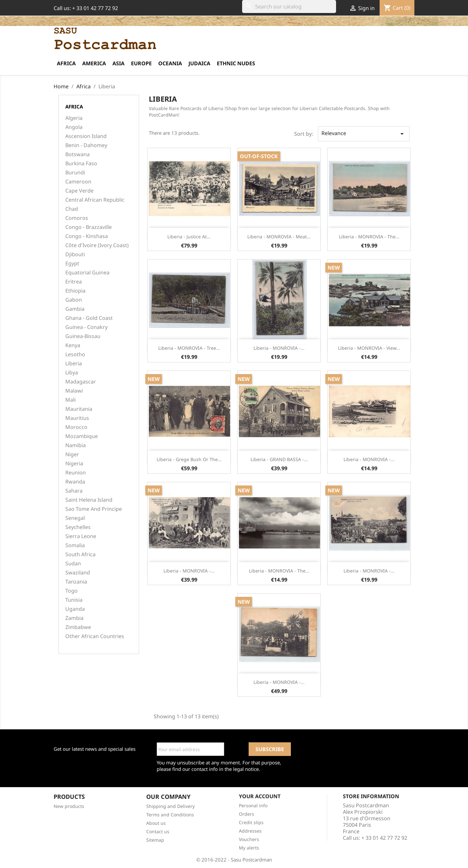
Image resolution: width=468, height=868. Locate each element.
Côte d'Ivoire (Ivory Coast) (97, 245)
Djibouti (75, 254)
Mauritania (79, 409)
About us (156, 823)
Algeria (74, 118)
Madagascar (81, 382)
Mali (71, 400)
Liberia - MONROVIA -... (279, 348)
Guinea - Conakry (86, 327)
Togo (71, 591)
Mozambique (82, 436)
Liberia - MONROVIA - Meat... (279, 237)
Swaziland (78, 573)
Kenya (73, 345)
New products (69, 806)
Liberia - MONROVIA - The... (369, 237)
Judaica (199, 63)
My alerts (249, 848)
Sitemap (155, 840)
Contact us (158, 831)
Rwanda (75, 482)
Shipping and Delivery (170, 806)
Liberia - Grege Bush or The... (189, 459)
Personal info (253, 805)
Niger (72, 454)
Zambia (74, 618)
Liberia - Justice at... (189, 237)
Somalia (75, 545)
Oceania (170, 63)
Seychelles (78, 527)
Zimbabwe (78, 627)
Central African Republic (95, 200)
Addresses (250, 831)
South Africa (80, 554)
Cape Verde (79, 191)
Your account (260, 796)
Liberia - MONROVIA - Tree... (189, 348)
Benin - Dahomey (86, 145)
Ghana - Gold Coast (89, 318)
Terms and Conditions (170, 815)
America (94, 63)
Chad (72, 209)
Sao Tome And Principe (94, 509)
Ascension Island (86, 136)
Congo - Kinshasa (87, 236)
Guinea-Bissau (83, 336)
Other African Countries (95, 636)
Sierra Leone (81, 536)
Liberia (74, 364)
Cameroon (78, 182)
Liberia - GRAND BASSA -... (279, 459)
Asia (118, 63)
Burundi (75, 173)
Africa (66, 63)
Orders (247, 814)
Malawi (74, 391)
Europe (141, 63)
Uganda (75, 609)
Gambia (75, 309)
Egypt (72, 264)
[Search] (289, 6)
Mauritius (77, 418)
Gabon (74, 300)
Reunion (76, 473)
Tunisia (74, 600)
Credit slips (251, 822)
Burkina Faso (81, 164)
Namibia (76, 445)
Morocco (76, 427)
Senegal (75, 518)
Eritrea (74, 282)
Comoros (77, 218)
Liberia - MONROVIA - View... (369, 348)
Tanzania (76, 582)
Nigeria (74, 464)
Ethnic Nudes (236, 63)
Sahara (74, 491)
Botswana (78, 154)
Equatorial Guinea (87, 273)
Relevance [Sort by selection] (364, 134)
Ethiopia (75, 291)
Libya (72, 373)
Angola (74, 127)
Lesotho (75, 354)
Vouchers (249, 839)
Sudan (73, 564)
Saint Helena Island (89, 500)
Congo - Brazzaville (89, 227)
